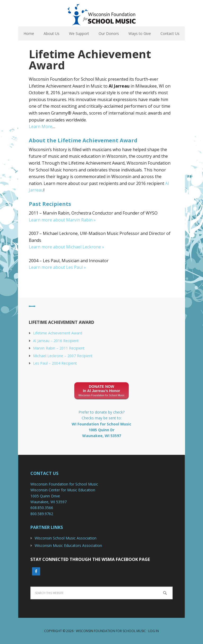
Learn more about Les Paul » (57, 267)
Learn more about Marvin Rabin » (62, 220)
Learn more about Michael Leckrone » (66, 247)
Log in (154, 631)
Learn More (41, 126)
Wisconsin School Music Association (66, 538)
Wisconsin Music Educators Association (68, 545)
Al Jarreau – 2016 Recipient (56, 341)
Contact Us (44, 473)
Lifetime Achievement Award (58, 333)
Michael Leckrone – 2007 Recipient (63, 356)
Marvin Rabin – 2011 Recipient (59, 348)
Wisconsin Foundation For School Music (101, 13)
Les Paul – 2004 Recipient (55, 363)
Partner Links (47, 527)
